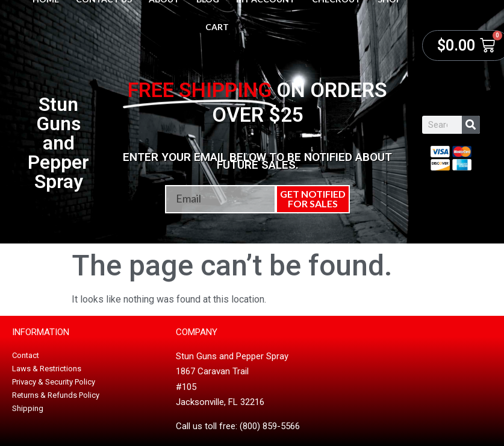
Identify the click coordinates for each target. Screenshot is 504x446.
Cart (217, 27)
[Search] (471, 125)
